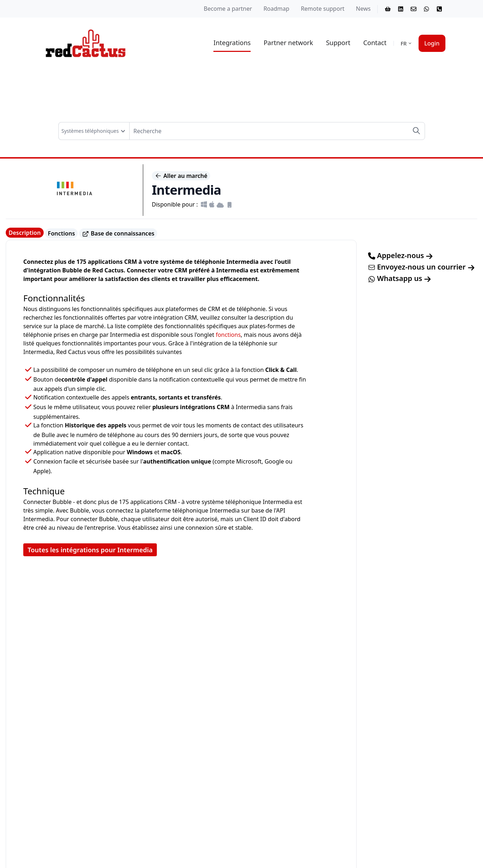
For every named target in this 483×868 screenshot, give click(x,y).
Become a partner (228, 9)
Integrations (232, 43)
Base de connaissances (118, 234)
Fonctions (62, 233)
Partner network (288, 43)
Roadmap (276, 9)
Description (25, 233)
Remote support (323, 9)
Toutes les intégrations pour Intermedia (90, 550)
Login (432, 43)
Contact (375, 43)
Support (338, 43)
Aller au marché (181, 176)
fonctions (228, 335)
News (363, 9)
